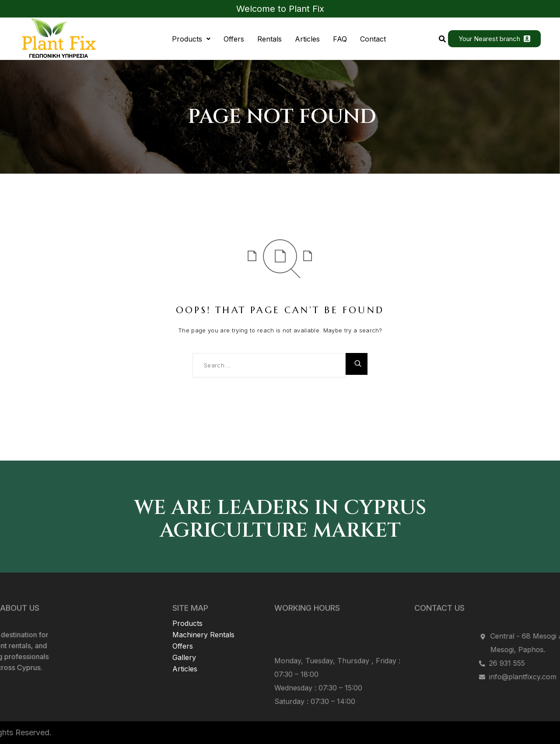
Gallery (184, 634)
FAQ (340, 39)
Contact (373, 39)
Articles (307, 39)
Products (191, 39)
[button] (191, 39)
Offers (234, 39)
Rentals (269, 39)
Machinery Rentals (203, 611)
